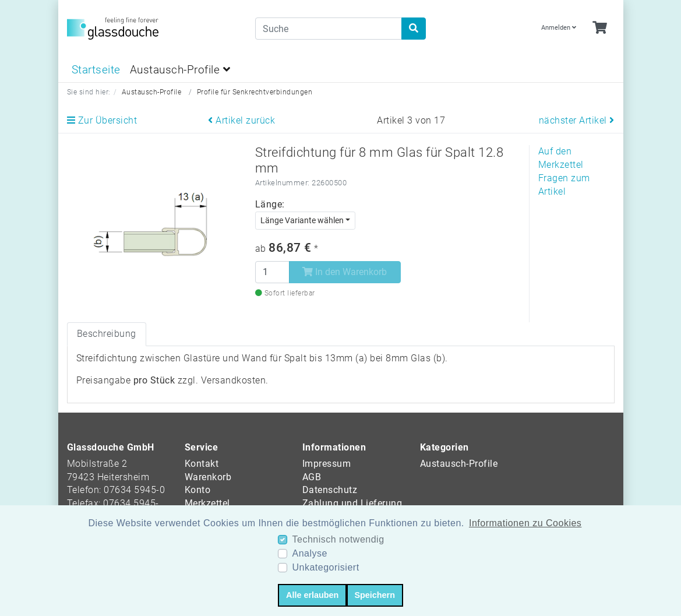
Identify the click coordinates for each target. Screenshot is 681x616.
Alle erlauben (312, 595)
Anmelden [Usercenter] (559, 28)
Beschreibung (107, 334)
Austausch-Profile (180, 70)
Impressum (327, 464)
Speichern (375, 595)
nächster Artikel (577, 120)
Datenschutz (330, 490)
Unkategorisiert (325, 567)
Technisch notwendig (338, 539)
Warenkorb (208, 477)
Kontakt (202, 464)
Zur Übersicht (102, 120)
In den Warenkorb (345, 272)
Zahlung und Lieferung (352, 503)
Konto (198, 490)
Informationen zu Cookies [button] (525, 523)
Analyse (309, 553)
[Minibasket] (600, 28)
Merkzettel (207, 503)
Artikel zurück (241, 120)
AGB (312, 477)
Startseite (96, 70)
